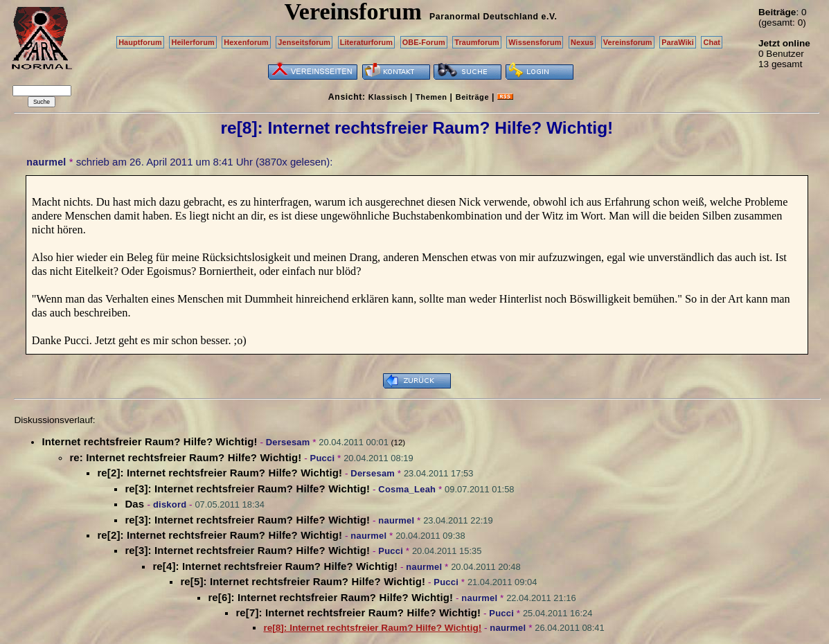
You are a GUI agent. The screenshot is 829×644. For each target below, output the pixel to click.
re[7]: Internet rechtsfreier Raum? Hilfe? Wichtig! (358, 612)
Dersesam (288, 442)
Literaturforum (366, 42)
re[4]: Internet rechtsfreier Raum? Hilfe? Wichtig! (275, 566)
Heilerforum (193, 42)
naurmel (46, 162)
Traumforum (477, 42)
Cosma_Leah (407, 489)
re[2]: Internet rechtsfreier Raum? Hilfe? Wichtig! (220, 473)
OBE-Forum (424, 42)
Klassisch (388, 97)
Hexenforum (246, 42)
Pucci (323, 458)
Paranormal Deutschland (484, 17)
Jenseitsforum (304, 42)
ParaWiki (678, 42)
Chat (712, 42)
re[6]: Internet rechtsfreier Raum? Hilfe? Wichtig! (330, 597)
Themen (431, 97)
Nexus (582, 42)
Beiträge (472, 97)
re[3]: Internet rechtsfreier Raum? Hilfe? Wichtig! (247, 489)
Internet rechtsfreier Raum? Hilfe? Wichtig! (149, 441)
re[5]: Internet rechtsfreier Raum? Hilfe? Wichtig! (303, 581)
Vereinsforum (628, 42)
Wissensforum (535, 42)
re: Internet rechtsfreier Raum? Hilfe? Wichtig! (185, 457)
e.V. (549, 17)
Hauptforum (140, 42)
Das (136, 504)
